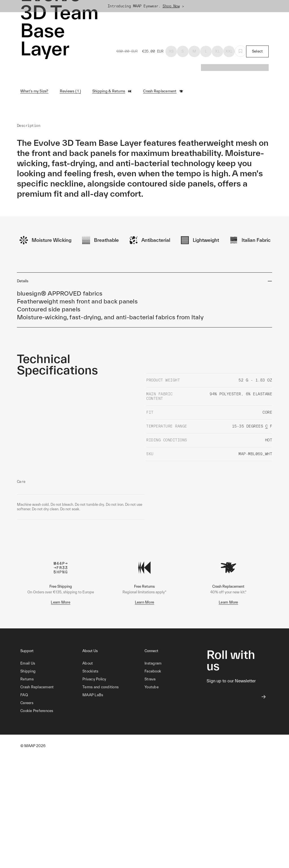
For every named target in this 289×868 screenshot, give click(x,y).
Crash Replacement (163, 91)
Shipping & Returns (112, 91)
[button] (51, 711)
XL (217, 51)
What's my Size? (34, 91)
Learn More (61, 602)
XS (171, 51)
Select (258, 51)
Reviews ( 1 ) (70, 91)
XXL (229, 51)
